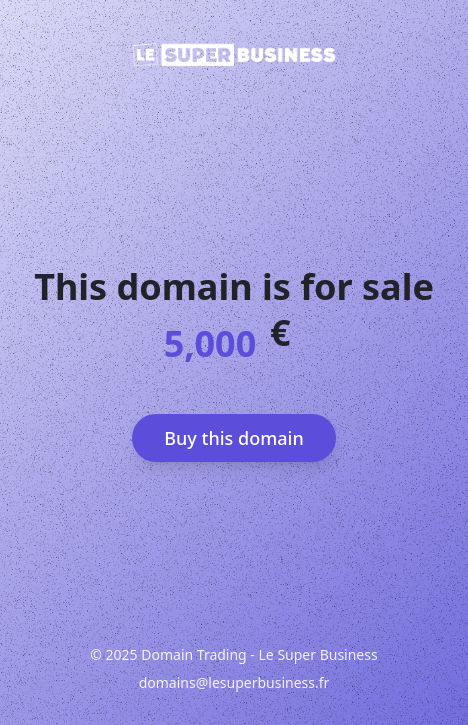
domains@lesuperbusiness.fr (234, 682)
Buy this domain (233, 438)
